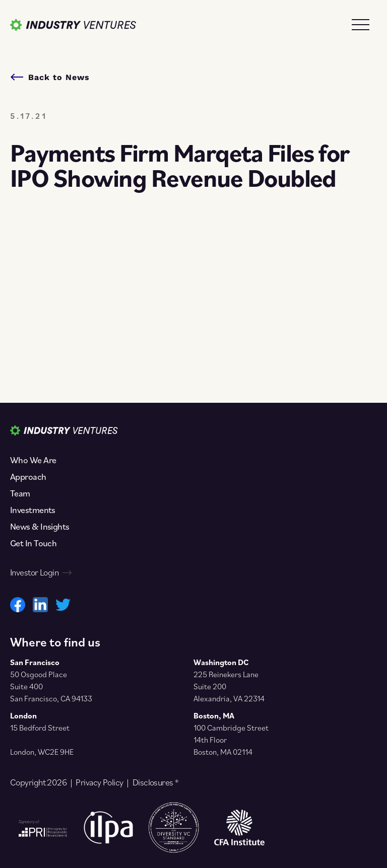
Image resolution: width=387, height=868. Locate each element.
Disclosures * (156, 782)
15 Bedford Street (40, 728)
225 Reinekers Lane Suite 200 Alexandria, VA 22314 (229, 686)
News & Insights (40, 527)
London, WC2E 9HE (42, 752)
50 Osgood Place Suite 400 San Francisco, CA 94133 (51, 686)
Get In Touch (33, 543)
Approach (28, 477)
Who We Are (33, 460)
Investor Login (41, 572)
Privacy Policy (99, 782)
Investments (33, 510)
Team (20, 493)
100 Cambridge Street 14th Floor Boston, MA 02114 (231, 740)
